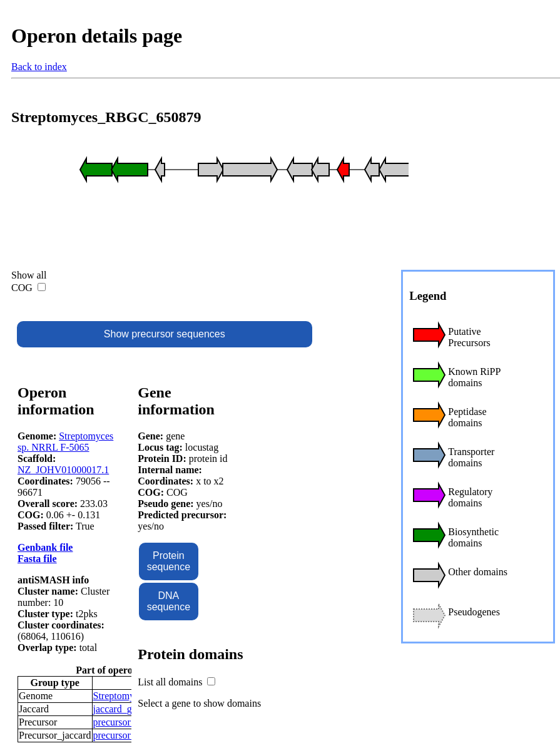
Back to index (39, 67)
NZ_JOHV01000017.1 (63, 470)
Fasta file (37, 559)
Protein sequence (169, 561)
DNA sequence (169, 601)
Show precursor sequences (165, 334)
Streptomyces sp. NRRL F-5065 (65, 442)
